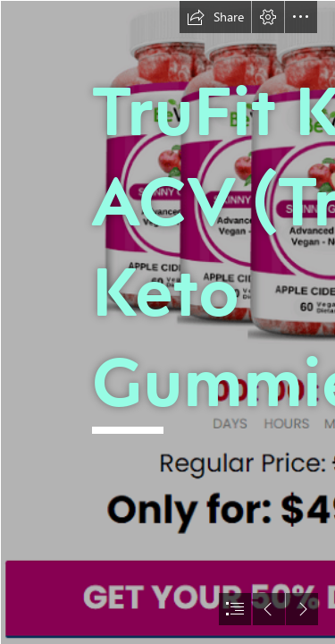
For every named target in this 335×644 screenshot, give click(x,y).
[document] (167, 322)
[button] (215, 17)
